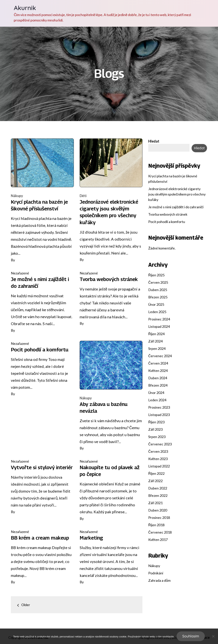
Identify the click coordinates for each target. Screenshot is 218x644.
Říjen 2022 (156, 473)
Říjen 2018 (156, 525)
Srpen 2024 (157, 348)
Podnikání (156, 573)
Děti (83, 196)
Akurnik (25, 8)
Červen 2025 (158, 282)
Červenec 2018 (160, 532)
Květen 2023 (158, 459)
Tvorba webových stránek (109, 279)
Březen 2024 (158, 385)
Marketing (91, 538)
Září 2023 (155, 429)
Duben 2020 (158, 510)
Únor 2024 (156, 393)
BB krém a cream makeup (40, 538)
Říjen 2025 (156, 275)
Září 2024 (155, 341)
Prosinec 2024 (159, 319)
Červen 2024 (158, 363)
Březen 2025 (158, 297)
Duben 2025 (158, 290)
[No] (213, 636)
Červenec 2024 (160, 356)
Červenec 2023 (160, 444)
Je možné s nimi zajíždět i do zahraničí (176, 207)
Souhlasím (191, 636)
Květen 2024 (158, 371)
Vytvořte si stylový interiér (42, 467)
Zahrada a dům (159, 580)
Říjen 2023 (156, 422)
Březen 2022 (158, 495)
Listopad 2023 (159, 415)
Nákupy (17, 196)
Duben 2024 (158, 378)
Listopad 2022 (159, 466)
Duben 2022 (158, 488)
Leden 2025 (157, 312)
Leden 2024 (157, 400)
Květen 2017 (158, 540)
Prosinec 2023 (159, 407)
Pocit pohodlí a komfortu (40, 350)
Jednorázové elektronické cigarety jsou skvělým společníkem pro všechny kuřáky (177, 194)
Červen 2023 (158, 451)
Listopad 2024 (159, 326)
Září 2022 (155, 481)
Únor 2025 (156, 304)
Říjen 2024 (156, 334)
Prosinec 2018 (159, 518)
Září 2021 (155, 503)
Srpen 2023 (157, 437)
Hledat (154, 141)
